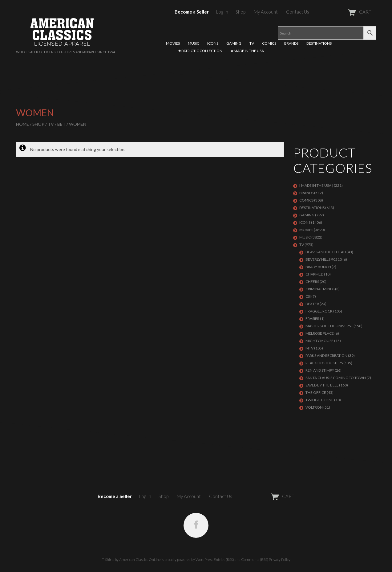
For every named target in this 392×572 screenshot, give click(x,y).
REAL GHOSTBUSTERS (324, 363)
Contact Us (298, 12)
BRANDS (291, 43)
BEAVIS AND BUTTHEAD (326, 252)
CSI (308, 296)
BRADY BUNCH (318, 267)
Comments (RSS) (255, 560)
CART (344, 12)
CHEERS (312, 282)
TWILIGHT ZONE (319, 400)
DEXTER (312, 304)
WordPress (204, 560)
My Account (266, 12)
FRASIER (312, 319)
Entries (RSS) (224, 560)
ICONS (213, 43)
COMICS (269, 43)
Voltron (314, 407)
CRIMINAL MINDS (320, 289)
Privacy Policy (280, 560)
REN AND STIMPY (320, 370)
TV (252, 43)
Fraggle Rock (319, 311)
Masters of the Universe (329, 326)
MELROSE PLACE (320, 333)
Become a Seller (192, 12)
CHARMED (314, 274)
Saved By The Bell (322, 385)
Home (22, 124)
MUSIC (194, 43)
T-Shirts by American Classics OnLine (131, 560)
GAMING (234, 43)
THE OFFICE (316, 392)
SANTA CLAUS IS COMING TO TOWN (336, 378)
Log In (222, 12)
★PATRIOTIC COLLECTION (200, 51)
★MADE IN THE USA (247, 51)
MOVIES (173, 43)
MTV (309, 348)
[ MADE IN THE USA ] (316, 185)
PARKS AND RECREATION (326, 355)
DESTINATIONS (319, 43)
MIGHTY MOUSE (319, 341)
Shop (240, 12)
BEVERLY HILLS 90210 (324, 259)
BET (61, 124)
